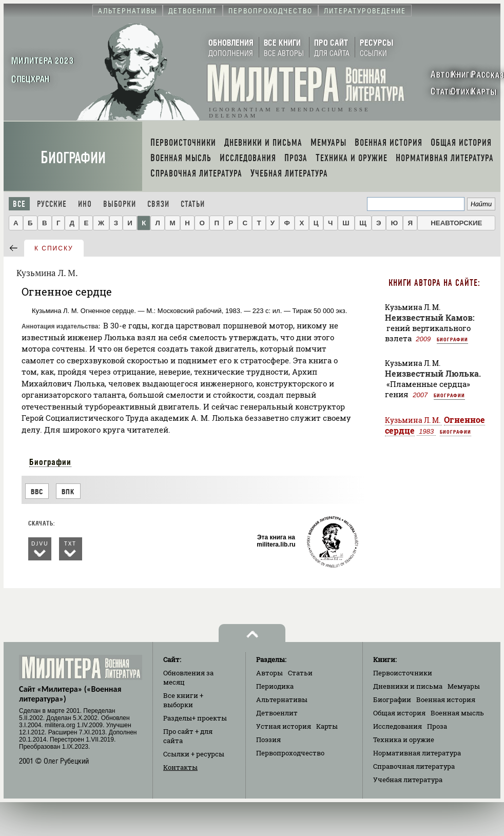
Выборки (120, 204)
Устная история (284, 726)
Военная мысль (457, 713)
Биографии (73, 158)
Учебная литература (408, 780)
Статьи (193, 204)
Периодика (275, 686)
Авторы (269, 673)
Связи (158, 204)
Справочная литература (414, 766)
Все (19, 204)
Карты (327, 726)
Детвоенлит (277, 713)
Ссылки (194, 754)
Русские (52, 204)
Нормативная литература (417, 753)
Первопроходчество (290, 753)
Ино (85, 204)
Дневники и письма (408, 686)
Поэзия (268, 740)
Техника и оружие (404, 740)
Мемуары (464, 686)
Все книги (183, 700)
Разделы (195, 718)
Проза (437, 726)
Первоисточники (403, 673)
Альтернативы (282, 699)
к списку (54, 248)
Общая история (399, 713)
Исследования (398, 726)
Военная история (446, 699)
